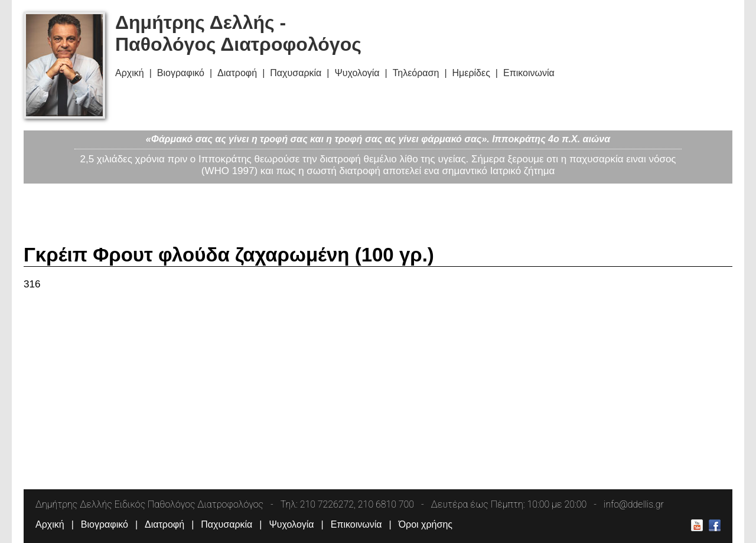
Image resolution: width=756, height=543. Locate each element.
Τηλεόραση (416, 73)
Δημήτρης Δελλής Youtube (697, 525)
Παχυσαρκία (296, 73)
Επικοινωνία (529, 73)
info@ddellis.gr (634, 504)
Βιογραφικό (181, 73)
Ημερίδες (471, 73)
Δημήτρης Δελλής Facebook (715, 525)
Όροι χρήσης (426, 524)
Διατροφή (237, 73)
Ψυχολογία (357, 73)
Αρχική (130, 73)
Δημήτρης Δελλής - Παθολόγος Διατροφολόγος (238, 33)
